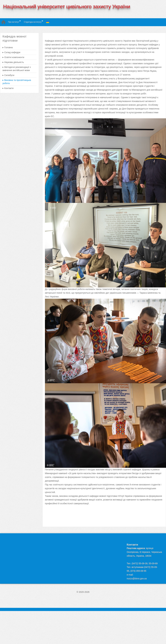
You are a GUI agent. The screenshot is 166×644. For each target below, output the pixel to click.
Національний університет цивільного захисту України (67, 7)
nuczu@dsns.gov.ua (137, 578)
